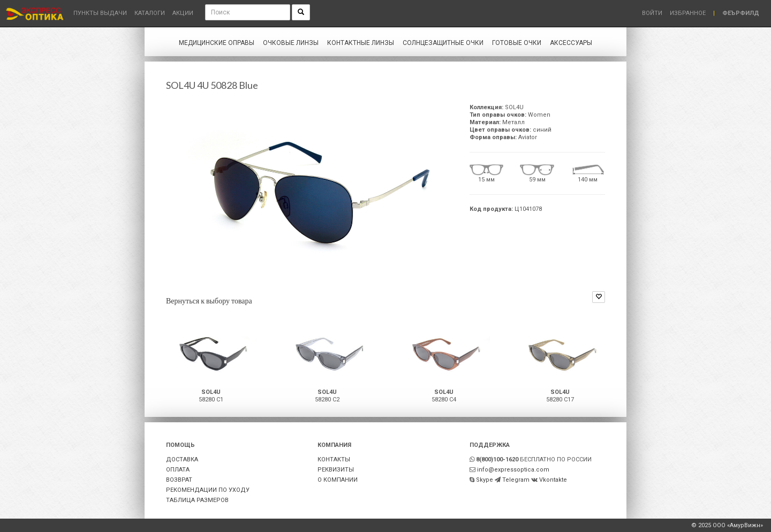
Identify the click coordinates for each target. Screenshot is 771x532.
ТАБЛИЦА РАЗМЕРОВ (197, 500)
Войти (652, 13)
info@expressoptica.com (513, 470)
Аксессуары (571, 43)
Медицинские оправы (217, 43)
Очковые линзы (291, 43)
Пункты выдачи (100, 13)
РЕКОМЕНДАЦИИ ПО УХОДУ (208, 490)
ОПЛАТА (178, 470)
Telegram (516, 480)
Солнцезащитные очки (443, 43)
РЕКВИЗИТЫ (336, 470)
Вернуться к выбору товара (209, 301)
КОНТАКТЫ (334, 459)
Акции (183, 13)
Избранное (688, 13)
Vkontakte (553, 480)
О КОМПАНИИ (338, 480)
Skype (485, 480)
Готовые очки (517, 43)
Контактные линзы (361, 43)
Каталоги (150, 13)
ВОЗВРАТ (179, 480)
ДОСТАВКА (182, 459)
